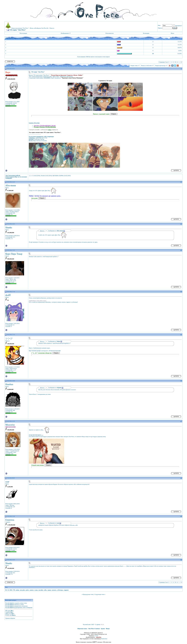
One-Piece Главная (94, 629)
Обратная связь (82, 629)
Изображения (65, 33)
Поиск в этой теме (146, 65)
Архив (103, 629)
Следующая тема (99, 594)
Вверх (108, 629)
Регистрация (23, 33)
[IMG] (7, 614)
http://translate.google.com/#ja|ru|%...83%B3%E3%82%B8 (45, 351)
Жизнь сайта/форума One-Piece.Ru (39, 28)
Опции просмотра (160, 65)
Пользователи (109, 33)
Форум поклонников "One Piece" (20, 28)
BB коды (8, 611)
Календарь (146, 33)
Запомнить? (178, 26)
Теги (6, 587)
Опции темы (134, 65)
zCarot (96, 636)
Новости (52, 28)
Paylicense (104, 639)
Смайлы (8, 612)
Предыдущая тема (88, 594)
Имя (159, 25)
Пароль (160, 28)
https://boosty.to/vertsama (40, 141)
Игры (172, 33)
